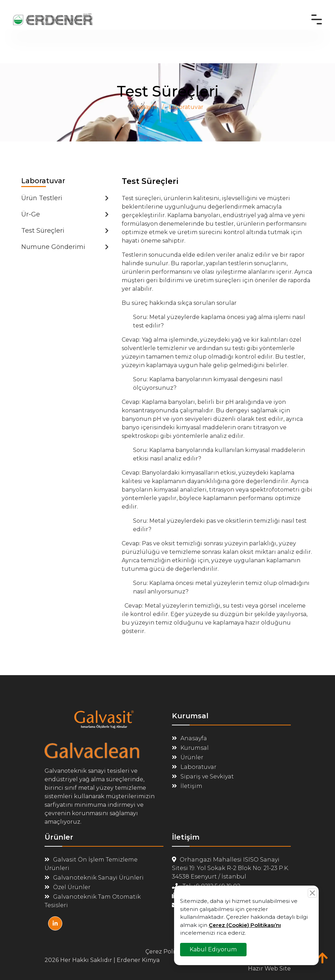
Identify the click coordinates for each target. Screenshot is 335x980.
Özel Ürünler (68, 887)
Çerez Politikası (168, 952)
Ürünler (188, 757)
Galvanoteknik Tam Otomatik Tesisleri (93, 901)
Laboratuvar (186, 107)
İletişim (187, 786)
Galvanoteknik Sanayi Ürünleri (94, 878)
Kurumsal (190, 748)
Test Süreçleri (65, 231)
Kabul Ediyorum (213, 949)
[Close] (312, 893)
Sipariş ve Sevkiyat (203, 776)
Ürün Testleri (65, 198)
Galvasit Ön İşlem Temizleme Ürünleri (91, 864)
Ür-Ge (65, 214)
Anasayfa (145, 107)
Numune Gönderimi (65, 247)
